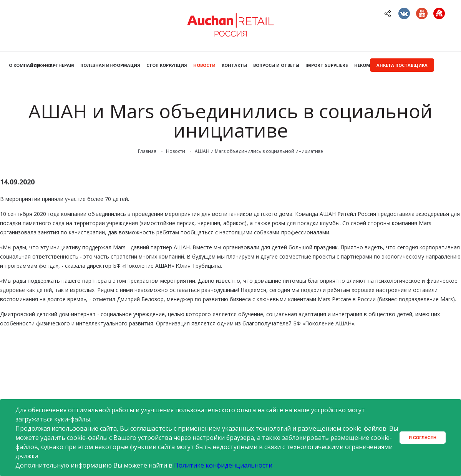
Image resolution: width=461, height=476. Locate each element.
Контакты (234, 65)
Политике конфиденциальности (223, 465)
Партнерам (60, 65)
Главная (147, 151)
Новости (204, 65)
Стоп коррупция (167, 65)
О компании (25, 65)
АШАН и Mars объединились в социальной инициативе (259, 151)
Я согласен (423, 438)
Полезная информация (110, 65)
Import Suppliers (327, 65)
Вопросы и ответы (276, 65)
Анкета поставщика (402, 65)
